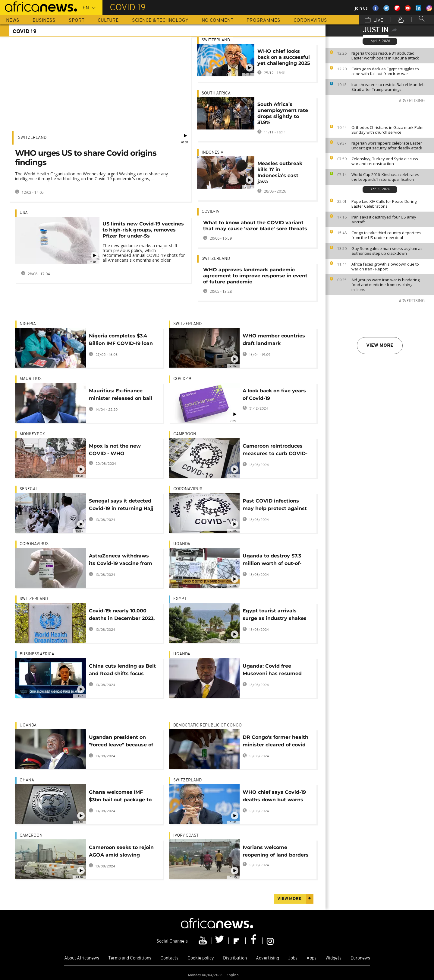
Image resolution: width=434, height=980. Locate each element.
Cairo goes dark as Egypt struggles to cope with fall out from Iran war (385, 71)
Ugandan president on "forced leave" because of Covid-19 (121, 742)
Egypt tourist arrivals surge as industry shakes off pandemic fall (275, 616)
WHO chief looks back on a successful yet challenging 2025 (284, 57)
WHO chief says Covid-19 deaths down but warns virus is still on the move (274, 797)
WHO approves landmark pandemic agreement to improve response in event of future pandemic (255, 276)
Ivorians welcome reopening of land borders (276, 851)
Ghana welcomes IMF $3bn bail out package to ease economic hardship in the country (120, 797)
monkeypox (32, 434)
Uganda (182, 544)
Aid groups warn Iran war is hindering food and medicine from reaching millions (385, 285)
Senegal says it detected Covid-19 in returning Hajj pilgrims (121, 506)
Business (44, 21)
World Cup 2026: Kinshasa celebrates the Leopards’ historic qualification (385, 177)
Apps (311, 958)
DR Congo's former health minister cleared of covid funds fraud (275, 742)
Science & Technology (160, 21)
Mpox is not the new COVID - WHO (115, 450)
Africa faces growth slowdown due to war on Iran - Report (385, 267)
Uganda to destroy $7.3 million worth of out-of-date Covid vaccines (272, 561)
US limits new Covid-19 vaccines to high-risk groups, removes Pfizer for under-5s (143, 230)
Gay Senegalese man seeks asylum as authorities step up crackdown (387, 251)
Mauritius (31, 379)
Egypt (180, 599)
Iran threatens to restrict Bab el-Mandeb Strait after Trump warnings (388, 87)
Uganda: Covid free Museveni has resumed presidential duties (272, 671)
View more (380, 346)
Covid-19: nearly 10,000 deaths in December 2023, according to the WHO (122, 616)
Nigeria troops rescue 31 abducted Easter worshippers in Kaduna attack (385, 56)
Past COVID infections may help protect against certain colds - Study (275, 506)
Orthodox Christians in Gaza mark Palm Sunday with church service (387, 130)
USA (24, 213)
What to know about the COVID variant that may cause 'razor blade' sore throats (255, 226)
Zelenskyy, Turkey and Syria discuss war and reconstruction (385, 161)
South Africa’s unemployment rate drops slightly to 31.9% (283, 113)
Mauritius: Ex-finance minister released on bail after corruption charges (121, 396)
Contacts (169, 958)
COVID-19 (211, 212)
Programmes (263, 21)
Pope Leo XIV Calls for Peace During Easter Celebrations (384, 204)
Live (374, 20)
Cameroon (185, 434)
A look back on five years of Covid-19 (274, 394)
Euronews (360, 958)
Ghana (27, 780)
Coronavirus (310, 21)
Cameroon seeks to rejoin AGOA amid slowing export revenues (121, 852)
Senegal (29, 489)
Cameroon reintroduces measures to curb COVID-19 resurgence (275, 451)
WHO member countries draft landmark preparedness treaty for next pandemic (274, 341)
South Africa (216, 93)
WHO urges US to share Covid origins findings (86, 158)
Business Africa (37, 654)
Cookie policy (201, 958)
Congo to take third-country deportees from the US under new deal (386, 235)
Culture (108, 21)
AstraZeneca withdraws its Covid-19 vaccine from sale (121, 561)
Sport (77, 21)
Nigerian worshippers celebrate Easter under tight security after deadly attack (387, 145)
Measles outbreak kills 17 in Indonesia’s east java (280, 172)
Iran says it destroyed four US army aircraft (384, 219)
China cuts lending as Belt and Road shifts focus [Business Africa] (122, 671)
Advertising (267, 958)
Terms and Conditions (130, 958)
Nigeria (28, 324)
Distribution (235, 958)
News (13, 21)
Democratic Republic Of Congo (208, 725)
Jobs (293, 958)
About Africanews (82, 958)
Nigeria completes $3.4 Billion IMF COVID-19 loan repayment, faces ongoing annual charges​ (122, 341)
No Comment (217, 21)
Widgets (333, 958)
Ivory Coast (186, 836)
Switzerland (32, 138)
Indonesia (212, 153)
